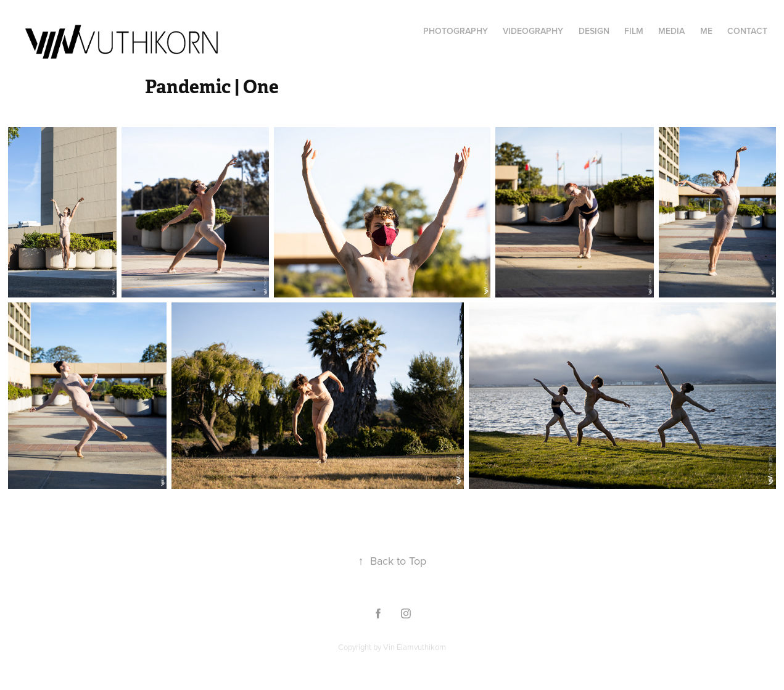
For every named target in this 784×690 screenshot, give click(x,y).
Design (594, 31)
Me (706, 31)
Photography (456, 31)
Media (671, 31)
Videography (533, 31)
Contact (747, 31)
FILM (634, 31)
